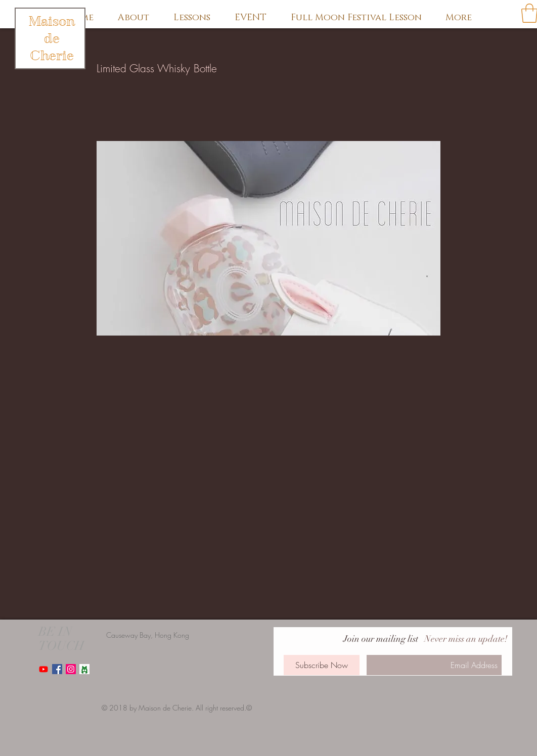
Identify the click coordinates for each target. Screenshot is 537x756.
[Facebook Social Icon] (57, 669)
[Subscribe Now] (322, 665)
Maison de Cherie (52, 38)
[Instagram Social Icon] (71, 669)
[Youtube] (43, 669)
